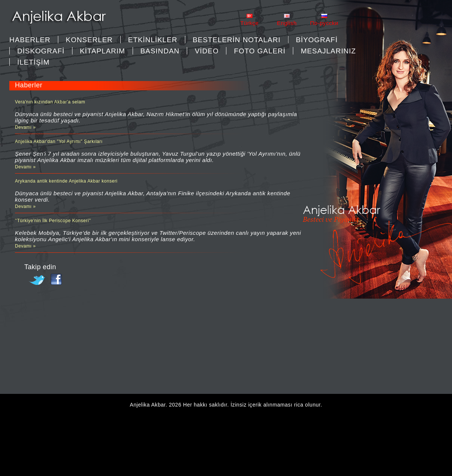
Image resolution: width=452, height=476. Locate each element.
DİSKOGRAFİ (41, 51)
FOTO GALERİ (260, 51)
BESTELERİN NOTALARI (237, 40)
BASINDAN (160, 51)
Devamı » (25, 127)
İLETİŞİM (33, 62)
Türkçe (249, 23)
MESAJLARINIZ (328, 51)
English (287, 23)
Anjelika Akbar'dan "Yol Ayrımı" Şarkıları (59, 141)
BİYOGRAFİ (317, 40)
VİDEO (207, 51)
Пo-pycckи (324, 23)
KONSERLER (89, 40)
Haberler (30, 40)
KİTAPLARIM (103, 51)
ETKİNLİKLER (153, 40)
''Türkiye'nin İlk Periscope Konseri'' (53, 221)
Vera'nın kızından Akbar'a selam (50, 102)
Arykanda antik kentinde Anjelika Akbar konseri (66, 181)
